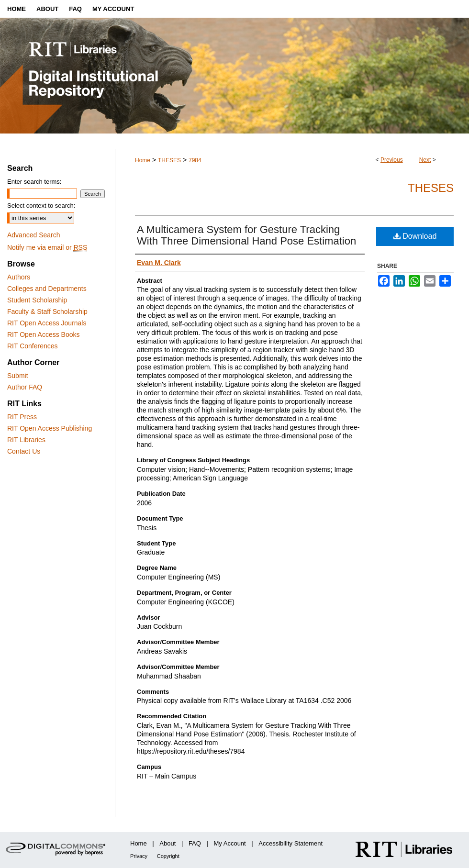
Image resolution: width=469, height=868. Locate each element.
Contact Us (24, 451)
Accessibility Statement (290, 843)
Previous (392, 160)
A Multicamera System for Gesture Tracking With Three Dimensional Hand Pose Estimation (246, 235)
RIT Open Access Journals (47, 323)
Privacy (139, 856)
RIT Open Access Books (43, 334)
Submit (18, 376)
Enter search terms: (34, 182)
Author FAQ (25, 387)
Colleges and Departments (47, 289)
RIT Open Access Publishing (50, 428)
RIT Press (22, 417)
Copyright (168, 856)
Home (143, 160)
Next (425, 160)
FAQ (195, 843)
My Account (230, 843)
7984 (195, 160)
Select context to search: (41, 206)
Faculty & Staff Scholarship (47, 312)
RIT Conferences (33, 346)
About (167, 843)
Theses (431, 188)
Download (415, 236)
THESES (169, 160)
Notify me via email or (47, 247)
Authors (19, 277)
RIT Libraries (26, 440)
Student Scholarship (37, 300)
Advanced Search (34, 235)
